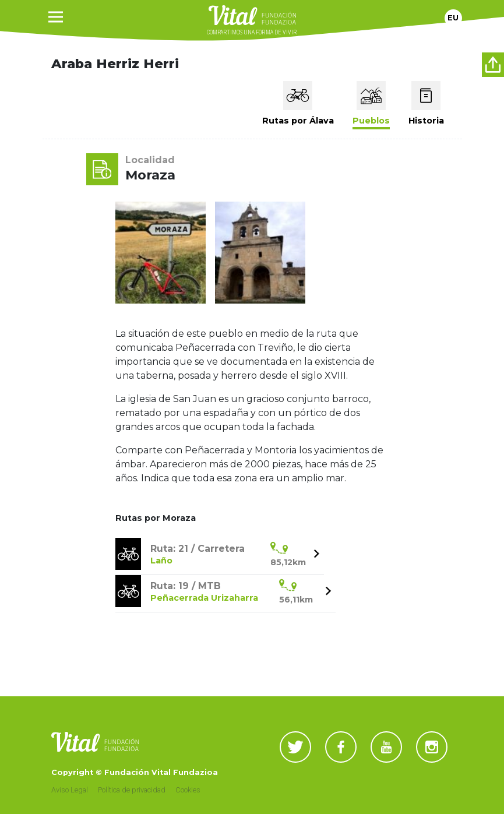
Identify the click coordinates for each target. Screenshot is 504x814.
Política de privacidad (132, 790)
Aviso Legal (70, 790)
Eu (453, 18)
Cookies (188, 790)
